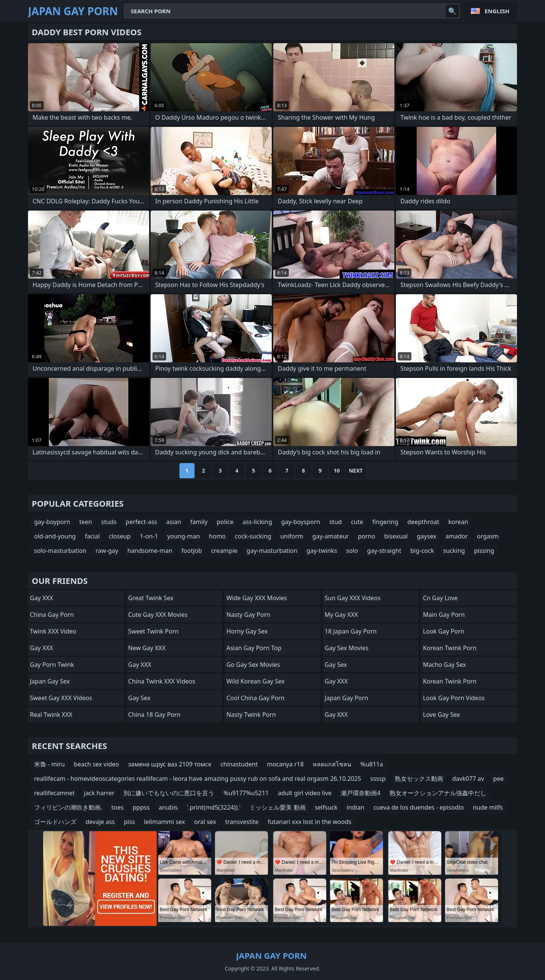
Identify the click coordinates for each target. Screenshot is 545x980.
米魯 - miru (49, 764)
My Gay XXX (341, 615)
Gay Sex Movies (347, 648)
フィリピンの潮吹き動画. (68, 807)
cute (357, 522)
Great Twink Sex (151, 598)
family (199, 522)
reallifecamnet (54, 793)
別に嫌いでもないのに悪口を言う (169, 793)
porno (367, 536)
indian (356, 807)
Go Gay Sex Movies (253, 665)
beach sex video (96, 764)
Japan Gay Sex (50, 681)
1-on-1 (149, 536)
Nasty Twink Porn (251, 715)
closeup (120, 536)
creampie (224, 551)
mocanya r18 (285, 764)
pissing (484, 551)
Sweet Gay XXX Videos (61, 698)
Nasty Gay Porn (248, 615)
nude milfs (488, 807)
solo (352, 551)
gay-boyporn (52, 522)
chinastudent (239, 764)
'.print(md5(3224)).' (214, 807)
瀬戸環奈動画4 (360, 793)
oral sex (205, 822)
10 (337, 470)
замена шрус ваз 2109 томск (170, 764)
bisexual (396, 536)
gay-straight (384, 551)
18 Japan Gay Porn (351, 631)
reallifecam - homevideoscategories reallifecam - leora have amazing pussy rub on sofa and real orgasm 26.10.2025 (198, 779)
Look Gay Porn (443, 631)
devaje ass (100, 822)
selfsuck (326, 807)
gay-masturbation (272, 551)
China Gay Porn (52, 615)
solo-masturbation (60, 551)
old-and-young (55, 536)
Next (356, 470)
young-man (184, 536)
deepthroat (423, 522)
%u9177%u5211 (246, 793)
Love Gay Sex (441, 715)
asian (174, 522)
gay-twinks (322, 551)
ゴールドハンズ (55, 822)
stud (336, 522)
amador (457, 536)
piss (129, 822)
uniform (292, 536)
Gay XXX (41, 598)
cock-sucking (253, 536)
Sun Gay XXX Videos (353, 598)
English (497, 11)
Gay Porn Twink (52, 665)
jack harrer (99, 793)
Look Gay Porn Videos (454, 698)
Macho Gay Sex (444, 665)
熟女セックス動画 (419, 779)
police (225, 522)
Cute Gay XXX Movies (158, 615)
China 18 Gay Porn (154, 715)
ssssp (378, 779)
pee (498, 779)
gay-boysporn (301, 522)
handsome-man (150, 551)
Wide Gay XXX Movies (257, 598)
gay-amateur (330, 536)
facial (92, 536)
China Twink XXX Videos (162, 681)
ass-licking (257, 522)
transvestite (242, 822)
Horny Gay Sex (247, 631)
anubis (168, 807)
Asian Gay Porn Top (254, 648)
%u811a (372, 764)
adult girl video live (305, 793)
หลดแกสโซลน (332, 764)
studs (109, 522)
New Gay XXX (147, 648)
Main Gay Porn (444, 615)
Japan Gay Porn (346, 698)
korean (458, 522)
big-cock (422, 551)
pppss (141, 807)
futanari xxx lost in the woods (309, 822)
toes (117, 807)
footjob (192, 551)
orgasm (488, 536)
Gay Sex (139, 698)
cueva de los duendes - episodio (419, 807)
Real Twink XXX (51, 715)
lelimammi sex (165, 822)
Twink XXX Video (53, 631)
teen (86, 522)
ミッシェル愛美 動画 (277, 807)
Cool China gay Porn (255, 698)
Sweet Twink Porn (153, 631)
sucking (454, 551)
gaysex (427, 536)
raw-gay (107, 551)
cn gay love (440, 598)
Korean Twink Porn (450, 648)
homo (217, 536)
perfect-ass (141, 522)
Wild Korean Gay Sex (255, 681)
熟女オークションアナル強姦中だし (438, 793)
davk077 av (468, 779)
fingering (385, 522)
